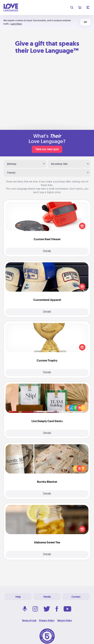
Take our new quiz (47, 149)
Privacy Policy (47, 620)
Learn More (16, 24)
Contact (76, 597)
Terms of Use (29, 620)
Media (47, 597)
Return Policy (65, 620)
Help (18, 597)
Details (47, 251)
